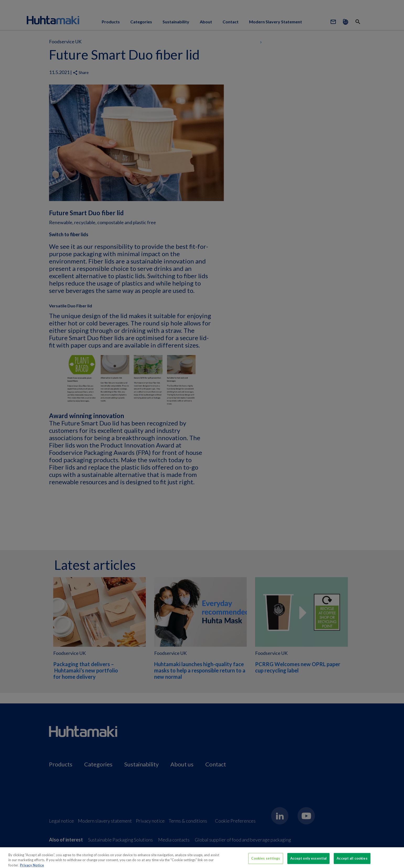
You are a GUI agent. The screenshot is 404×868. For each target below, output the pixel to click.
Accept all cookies (352, 860)
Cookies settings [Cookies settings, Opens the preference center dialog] (266, 860)
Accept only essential (309, 860)
